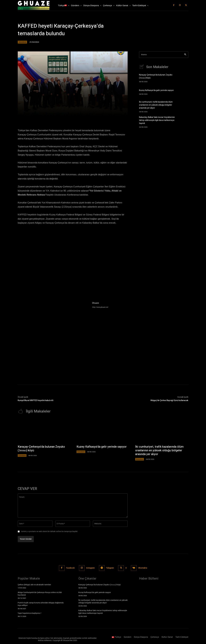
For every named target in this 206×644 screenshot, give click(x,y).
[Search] (185, 55)
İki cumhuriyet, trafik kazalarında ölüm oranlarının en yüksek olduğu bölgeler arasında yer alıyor (156, 105)
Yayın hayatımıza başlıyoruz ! (30, 613)
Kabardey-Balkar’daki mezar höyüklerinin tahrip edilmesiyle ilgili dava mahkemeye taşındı (157, 120)
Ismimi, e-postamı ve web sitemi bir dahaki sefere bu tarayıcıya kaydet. (50, 531)
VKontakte (143, 568)
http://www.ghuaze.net (100, 307)
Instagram (90, 568)
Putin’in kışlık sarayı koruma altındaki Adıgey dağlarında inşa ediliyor (41, 604)
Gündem (22, 42)
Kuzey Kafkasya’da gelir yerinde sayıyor (156, 90)
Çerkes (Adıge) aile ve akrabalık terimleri (34, 585)
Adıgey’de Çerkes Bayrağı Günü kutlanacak (169, 400)
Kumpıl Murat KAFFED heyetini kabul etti (36, 400)
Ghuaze (96, 303)
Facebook (70, 568)
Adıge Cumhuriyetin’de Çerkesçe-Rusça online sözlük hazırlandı (40, 594)
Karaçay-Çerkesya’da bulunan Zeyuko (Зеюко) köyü (42, 449)
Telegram (110, 568)
